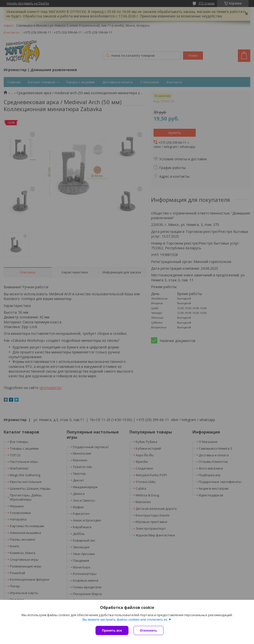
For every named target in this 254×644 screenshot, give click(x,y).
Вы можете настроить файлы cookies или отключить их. (125, 620)
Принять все (112, 630)
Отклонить (148, 630)
